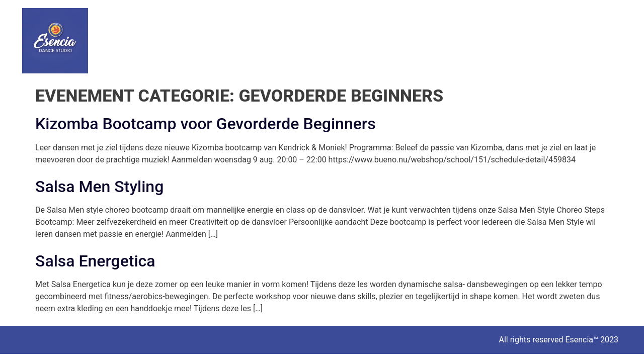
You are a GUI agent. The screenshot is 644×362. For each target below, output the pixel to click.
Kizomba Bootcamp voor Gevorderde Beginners (206, 124)
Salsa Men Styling (99, 187)
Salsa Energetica (95, 261)
